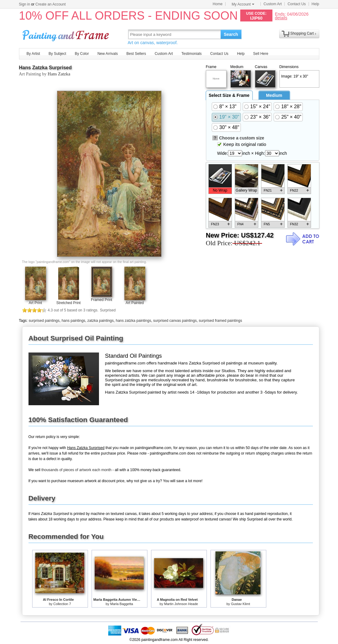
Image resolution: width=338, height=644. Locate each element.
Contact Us (296, 4)
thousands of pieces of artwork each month (76, 470)
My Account (243, 4)
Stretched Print (68, 303)
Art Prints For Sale (66, 34)
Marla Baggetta (122, 604)
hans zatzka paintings (133, 321)
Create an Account (51, 4)
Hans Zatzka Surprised (46, 68)
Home (218, 4)
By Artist (33, 54)
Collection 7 (62, 604)
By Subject (57, 54)
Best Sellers (136, 54)
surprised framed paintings (220, 321)
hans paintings (73, 321)
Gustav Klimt (241, 604)
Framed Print (102, 300)
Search (231, 34)
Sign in (25, 4)
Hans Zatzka (59, 74)
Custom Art (273, 4)
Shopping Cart (302, 33)
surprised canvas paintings (175, 321)
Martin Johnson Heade (181, 604)
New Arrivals (108, 54)
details (281, 18)
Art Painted (135, 303)
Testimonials (192, 54)
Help (315, 4)
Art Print (35, 303)
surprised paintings (44, 321)
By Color (82, 54)
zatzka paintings (101, 321)
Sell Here (261, 54)
